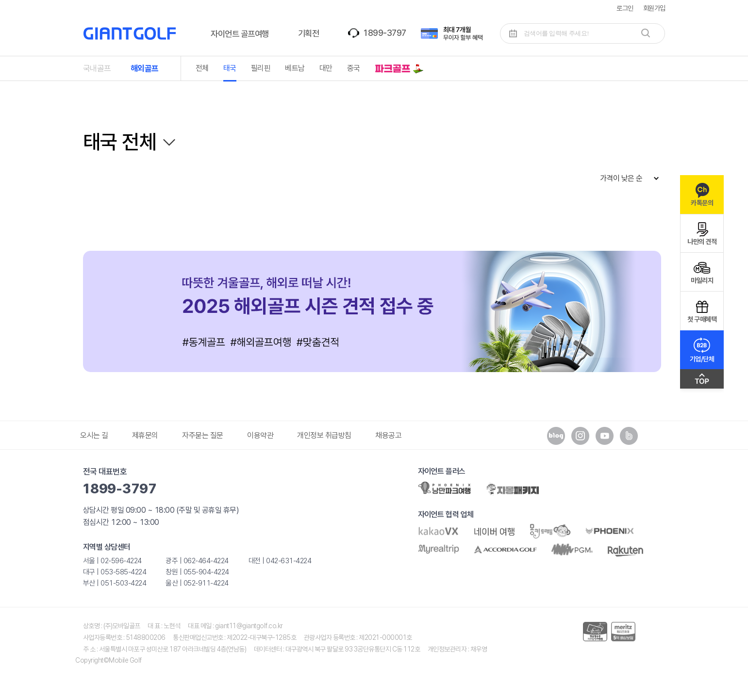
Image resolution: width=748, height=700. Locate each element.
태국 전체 (120, 142)
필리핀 (261, 68)
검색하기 (646, 33)
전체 (202, 68)
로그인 (625, 8)
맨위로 (702, 381)
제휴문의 (145, 435)
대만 (326, 68)
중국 (354, 68)
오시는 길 (94, 435)
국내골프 (97, 68)
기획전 (309, 33)
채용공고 (388, 435)
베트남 (295, 68)
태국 (230, 68)
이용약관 (260, 435)
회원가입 (654, 8)
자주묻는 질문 (203, 435)
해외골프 (145, 68)
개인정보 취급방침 (324, 435)
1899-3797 (384, 33)
